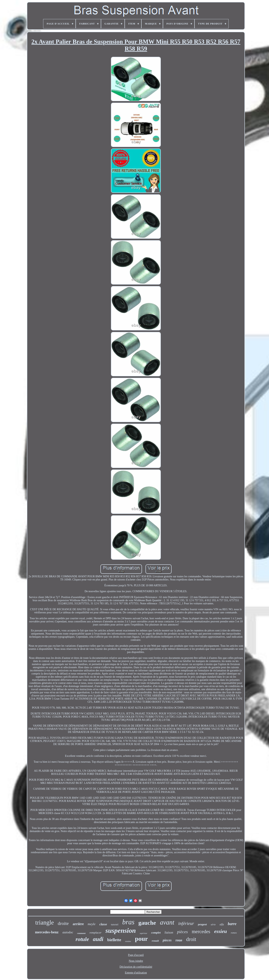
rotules (128, 941)
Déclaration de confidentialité (136, 967)
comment (81, 933)
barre (232, 924)
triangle (45, 922)
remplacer (96, 933)
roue (179, 940)
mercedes (201, 931)
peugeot (202, 924)
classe (103, 924)
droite (63, 923)
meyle (92, 924)
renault (155, 941)
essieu (220, 931)
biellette (114, 940)
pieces (167, 940)
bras (128, 922)
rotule (82, 939)
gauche (147, 923)
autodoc (68, 932)
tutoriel (115, 924)
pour (141, 939)
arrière (78, 924)
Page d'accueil (136, 955)
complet (156, 933)
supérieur (144, 933)
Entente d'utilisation (136, 973)
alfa (222, 924)
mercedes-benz (47, 932)
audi (98, 939)
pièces (182, 932)
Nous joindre (136, 961)
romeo (234, 933)
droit (191, 939)
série (213, 924)
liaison (169, 932)
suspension (121, 931)
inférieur (186, 923)
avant (167, 922)
